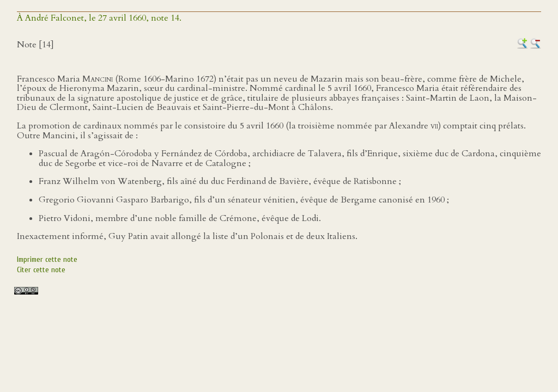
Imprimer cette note (47, 259)
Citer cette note (41, 270)
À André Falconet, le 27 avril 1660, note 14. (99, 18)
